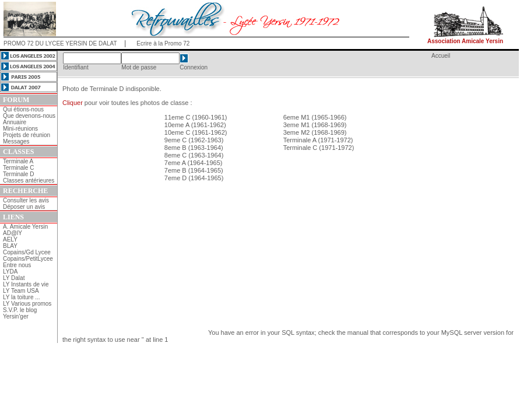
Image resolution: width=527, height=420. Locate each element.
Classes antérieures (29, 181)
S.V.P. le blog (20, 310)
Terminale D (18, 174)
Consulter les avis (26, 200)
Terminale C (18, 168)
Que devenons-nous (29, 116)
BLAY (10, 246)
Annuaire (15, 122)
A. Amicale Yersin (25, 227)
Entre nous (17, 265)
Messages (16, 141)
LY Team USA (21, 291)
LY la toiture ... (22, 297)
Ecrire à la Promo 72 (163, 43)
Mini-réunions (20, 129)
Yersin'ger (16, 316)
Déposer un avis (24, 207)
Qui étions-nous (23, 109)
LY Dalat (14, 278)
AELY (10, 239)
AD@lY (13, 233)
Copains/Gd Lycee (27, 252)
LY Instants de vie (26, 284)
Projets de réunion (27, 135)
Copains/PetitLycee (28, 259)
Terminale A (18, 161)
